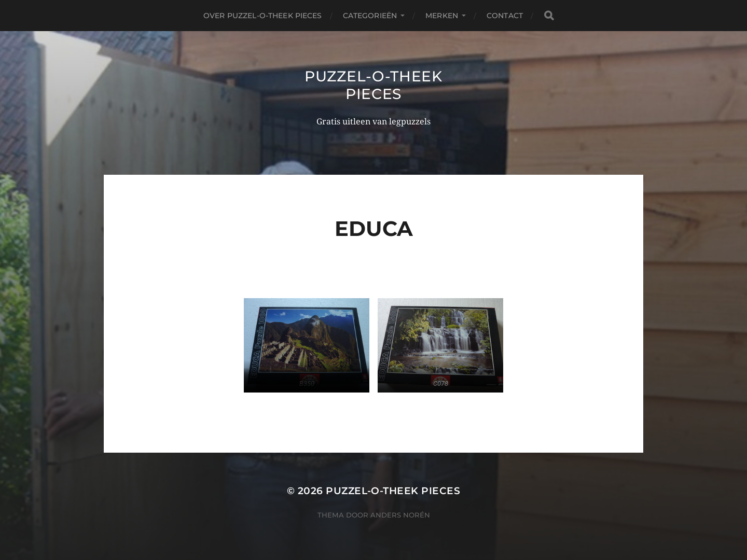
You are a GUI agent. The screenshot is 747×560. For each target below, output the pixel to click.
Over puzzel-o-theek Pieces (263, 16)
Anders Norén (400, 515)
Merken (442, 16)
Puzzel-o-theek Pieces (374, 85)
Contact (505, 16)
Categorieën (370, 16)
